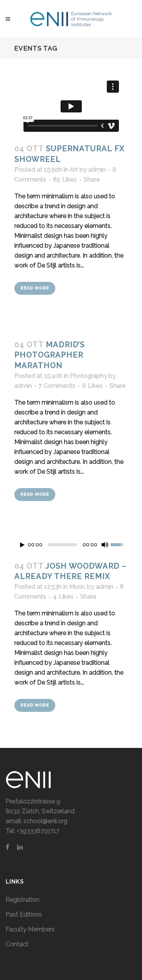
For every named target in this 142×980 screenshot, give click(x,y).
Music (77, 587)
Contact (17, 944)
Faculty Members (30, 929)
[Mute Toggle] (105, 545)
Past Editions (24, 914)
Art (74, 170)
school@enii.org (45, 821)
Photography (89, 376)
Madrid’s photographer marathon (50, 355)
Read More (35, 288)
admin (97, 170)
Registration (23, 900)
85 (65, 180)
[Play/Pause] (22, 545)
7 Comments (57, 386)
